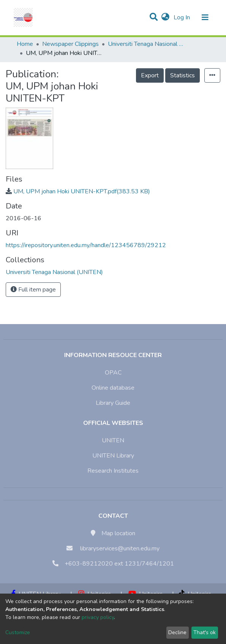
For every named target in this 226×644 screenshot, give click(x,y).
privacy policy (98, 617)
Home (25, 44)
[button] (165, 17)
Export (150, 75)
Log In (183, 17)
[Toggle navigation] (205, 17)
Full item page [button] (33, 290)
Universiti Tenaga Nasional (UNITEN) (146, 44)
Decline (177, 632)
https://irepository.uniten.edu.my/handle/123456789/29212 (86, 245)
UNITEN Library (113, 456)
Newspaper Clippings (70, 44)
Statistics (183, 75)
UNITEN (113, 440)
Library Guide (113, 403)
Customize (18, 632)
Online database (113, 388)
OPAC (113, 373)
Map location (118, 533)
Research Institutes (113, 471)
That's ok (205, 632)
